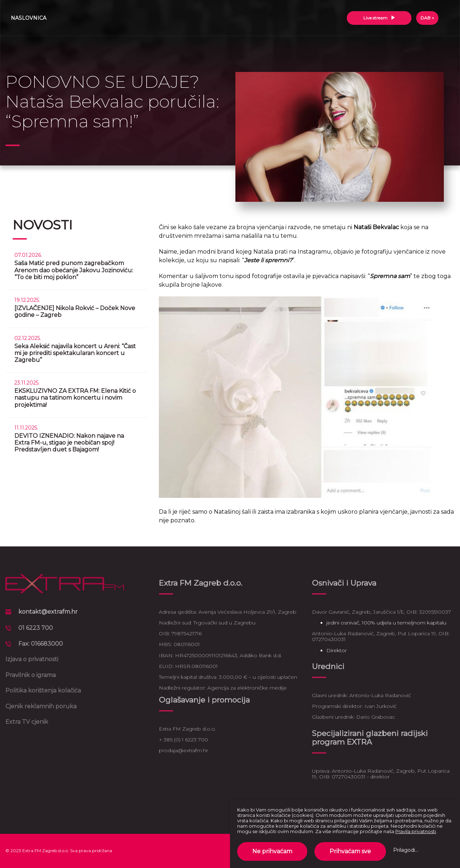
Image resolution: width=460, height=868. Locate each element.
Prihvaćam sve (350, 851)
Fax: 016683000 (41, 644)
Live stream (379, 18)
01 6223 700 (36, 628)
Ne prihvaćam (272, 851)
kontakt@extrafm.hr (48, 612)
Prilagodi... (406, 850)
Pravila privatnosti (416, 831)
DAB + (427, 18)
